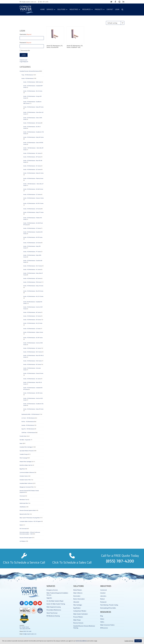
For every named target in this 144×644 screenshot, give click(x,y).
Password (25, 42)
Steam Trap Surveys (52, 613)
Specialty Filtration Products (26, 451)
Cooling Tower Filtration (80, 611)
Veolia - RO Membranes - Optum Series (33, 332)
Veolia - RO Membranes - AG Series (32, 364)
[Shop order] (115, 23)
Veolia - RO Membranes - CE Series (32, 194)
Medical (102, 599)
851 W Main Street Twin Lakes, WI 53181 (25, 628)
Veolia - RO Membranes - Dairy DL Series (33, 173)
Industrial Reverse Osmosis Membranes (29, 71)
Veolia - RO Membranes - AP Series (32, 157)
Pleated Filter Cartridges (25, 462)
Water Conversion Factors (107, 625)
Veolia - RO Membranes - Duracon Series (33, 198)
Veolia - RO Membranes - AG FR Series (33, 237)
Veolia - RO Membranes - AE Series (32, 312)
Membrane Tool (24, 500)
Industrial (103, 593)
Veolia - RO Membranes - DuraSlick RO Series (33, 233)
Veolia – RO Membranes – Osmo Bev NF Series (33, 149)
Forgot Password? (24, 62)
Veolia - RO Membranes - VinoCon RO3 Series (33, 399)
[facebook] (115, 2)
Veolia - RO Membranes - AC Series (32, 166)
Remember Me (25, 51)
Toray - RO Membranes (27, 75)
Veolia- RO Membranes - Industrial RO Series (33, 303)
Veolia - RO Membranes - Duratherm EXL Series (33, 404)
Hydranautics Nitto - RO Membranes (30, 414)
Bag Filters (22, 469)
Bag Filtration (77, 608)
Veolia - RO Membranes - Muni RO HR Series (33, 161)
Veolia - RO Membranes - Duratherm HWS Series (32, 102)
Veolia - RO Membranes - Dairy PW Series (32, 247)
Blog (102, 616)
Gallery (102, 622)
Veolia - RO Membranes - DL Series (32, 348)
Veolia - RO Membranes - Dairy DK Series (33, 137)
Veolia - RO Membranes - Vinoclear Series (32, 369)
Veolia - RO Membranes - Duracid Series (33, 373)
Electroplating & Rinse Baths (108, 608)
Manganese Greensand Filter (27, 487)
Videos (102, 619)
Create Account (23, 60)
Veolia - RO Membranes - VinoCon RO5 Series (33, 344)
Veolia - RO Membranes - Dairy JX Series (33, 286)
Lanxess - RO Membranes (28, 425)
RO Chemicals (23, 529)
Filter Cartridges (78, 605)
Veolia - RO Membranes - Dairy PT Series (33, 212)
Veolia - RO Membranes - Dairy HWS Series (32, 256)
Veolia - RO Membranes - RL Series (32, 153)
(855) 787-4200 (27, 631)
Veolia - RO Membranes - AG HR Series (33, 338)
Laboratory (103, 596)
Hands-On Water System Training (56, 604)
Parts (21, 525)
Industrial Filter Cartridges (26, 447)
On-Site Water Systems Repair (55, 601)
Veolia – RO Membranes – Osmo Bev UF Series (33, 185)
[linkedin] (123, 2)
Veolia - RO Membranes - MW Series (32, 82)
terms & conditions (81, 641)
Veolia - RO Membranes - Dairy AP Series (33, 107)
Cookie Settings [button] (129, 641)
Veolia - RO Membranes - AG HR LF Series (32, 127)
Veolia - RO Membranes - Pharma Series (33, 178)
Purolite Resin (23, 436)
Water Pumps (77, 620)
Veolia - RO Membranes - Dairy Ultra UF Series (33, 274)
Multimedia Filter (24, 503)
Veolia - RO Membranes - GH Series (32, 209)
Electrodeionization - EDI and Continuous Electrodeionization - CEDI (30, 533)
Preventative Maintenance (54, 610)
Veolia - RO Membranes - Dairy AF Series (33, 409)
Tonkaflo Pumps (24, 454)
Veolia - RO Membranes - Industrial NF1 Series (33, 87)
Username (25, 34)
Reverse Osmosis (78, 623)
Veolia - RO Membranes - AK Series (32, 123)
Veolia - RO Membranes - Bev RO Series (33, 291)
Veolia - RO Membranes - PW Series (32, 282)
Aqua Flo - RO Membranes (28, 429)
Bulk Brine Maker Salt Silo (26, 465)
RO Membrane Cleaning (53, 616)
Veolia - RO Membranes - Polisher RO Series (33, 218)
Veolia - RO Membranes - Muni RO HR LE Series (33, 356)
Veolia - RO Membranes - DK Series (32, 320)
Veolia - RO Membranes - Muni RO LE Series (33, 383)
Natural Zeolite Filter (25, 514)
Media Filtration (78, 590)
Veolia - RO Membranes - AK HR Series (33, 393)
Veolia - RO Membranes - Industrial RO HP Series (33, 388)
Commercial (103, 590)
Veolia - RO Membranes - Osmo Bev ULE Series (33, 113)
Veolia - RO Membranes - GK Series (32, 243)
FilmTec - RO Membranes (28, 422)
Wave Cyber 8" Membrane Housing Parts (30, 518)
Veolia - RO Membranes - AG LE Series (33, 323)
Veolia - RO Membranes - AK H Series (33, 352)
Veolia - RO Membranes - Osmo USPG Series (33, 118)
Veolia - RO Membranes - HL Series (32, 269)
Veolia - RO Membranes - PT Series (32, 252)
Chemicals (22, 496)
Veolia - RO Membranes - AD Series (32, 278)
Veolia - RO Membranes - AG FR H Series (33, 203)
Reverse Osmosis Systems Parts (27, 510)
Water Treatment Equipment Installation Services (57, 594)
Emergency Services (52, 590)
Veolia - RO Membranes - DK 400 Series (33, 189)
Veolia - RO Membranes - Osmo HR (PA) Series (33, 143)
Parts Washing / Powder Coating (109, 605)
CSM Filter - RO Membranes (28, 433)
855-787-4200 (44, 2)
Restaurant (103, 602)
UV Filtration (23, 541)
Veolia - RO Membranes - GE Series (32, 169)
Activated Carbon (24, 476)
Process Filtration (78, 617)
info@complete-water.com (29, 2)
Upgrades (49, 598)
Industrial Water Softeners (26, 483)
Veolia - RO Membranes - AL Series (32, 379)
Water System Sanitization (81, 614)
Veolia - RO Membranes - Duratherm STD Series (34, 133)
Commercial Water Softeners (27, 472)
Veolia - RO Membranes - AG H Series (33, 266)
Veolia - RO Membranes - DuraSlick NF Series (33, 261)
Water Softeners (78, 593)
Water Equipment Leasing (54, 607)
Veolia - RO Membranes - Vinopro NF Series (32, 97)
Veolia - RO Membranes (27, 78)
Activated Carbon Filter (25, 480)
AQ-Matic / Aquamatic (25, 440)
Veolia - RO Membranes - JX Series (32, 329)
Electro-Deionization (79, 599)
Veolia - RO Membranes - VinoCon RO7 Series (33, 308)
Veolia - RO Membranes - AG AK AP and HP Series (33, 224)
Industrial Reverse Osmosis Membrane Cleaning (84, 627)
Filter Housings (23, 458)
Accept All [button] (138, 641)
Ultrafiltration (23, 507)
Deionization (77, 596)
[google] (119, 2)
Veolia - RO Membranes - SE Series (32, 316)
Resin (21, 443)
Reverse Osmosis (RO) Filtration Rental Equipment (29, 491)
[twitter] (111, 2)
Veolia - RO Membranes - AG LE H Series (33, 296)
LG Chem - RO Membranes (28, 418)
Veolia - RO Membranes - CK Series (32, 228)
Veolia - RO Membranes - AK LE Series (33, 91)
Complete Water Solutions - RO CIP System (30, 521)
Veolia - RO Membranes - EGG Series (32, 361)
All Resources (104, 628)
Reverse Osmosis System (26, 538)
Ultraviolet (76, 602)
